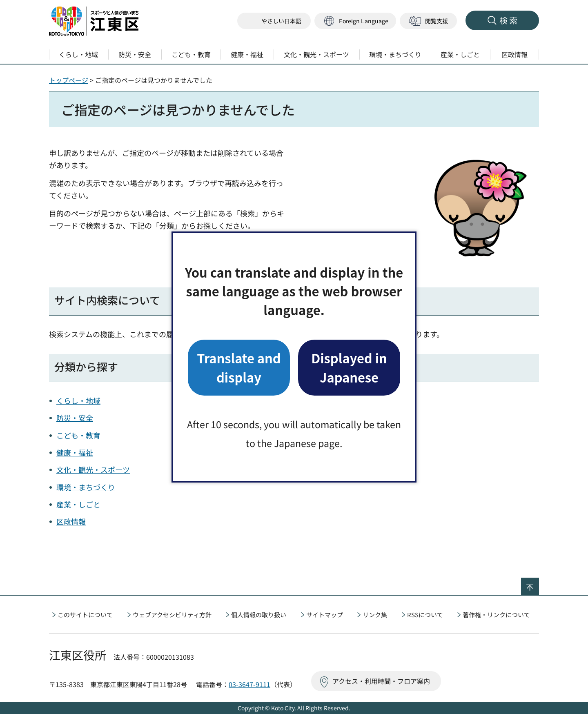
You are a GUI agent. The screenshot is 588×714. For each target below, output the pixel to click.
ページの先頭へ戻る (539, 583)
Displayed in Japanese (349, 367)
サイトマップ (325, 615)
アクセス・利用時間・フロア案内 (381, 681)
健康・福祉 (75, 452)
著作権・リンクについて (496, 615)
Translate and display (239, 367)
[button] (355, 21)
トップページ (69, 80)
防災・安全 (75, 418)
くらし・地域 (78, 400)
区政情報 (71, 521)
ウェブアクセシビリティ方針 (172, 615)
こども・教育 (78, 435)
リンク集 (375, 615)
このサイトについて (85, 615)
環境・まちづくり (86, 487)
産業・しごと (78, 504)
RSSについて (425, 615)
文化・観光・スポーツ (93, 469)
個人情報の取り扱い (259, 615)
